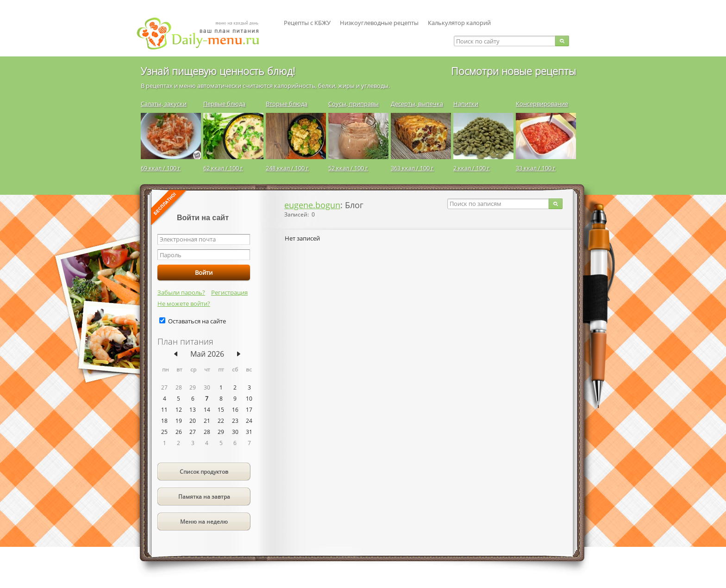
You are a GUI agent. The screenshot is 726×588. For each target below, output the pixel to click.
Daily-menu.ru (204, 34)
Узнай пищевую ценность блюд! (218, 71)
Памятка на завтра (204, 497)
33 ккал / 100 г (536, 168)
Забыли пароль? (181, 292)
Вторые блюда (287, 104)
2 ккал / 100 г (472, 168)
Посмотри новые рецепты (513, 71)
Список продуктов (204, 472)
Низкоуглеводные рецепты (379, 23)
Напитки (466, 104)
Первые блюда (224, 104)
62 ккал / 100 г (223, 168)
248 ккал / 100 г (287, 168)
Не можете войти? (184, 303)
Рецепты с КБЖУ (307, 23)
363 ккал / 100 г (412, 168)
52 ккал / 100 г (348, 168)
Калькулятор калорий (459, 23)
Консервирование (542, 104)
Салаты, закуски (164, 104)
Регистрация (229, 292)
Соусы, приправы (354, 104)
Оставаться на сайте (197, 321)
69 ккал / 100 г (161, 168)
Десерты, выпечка (417, 104)
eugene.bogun (312, 205)
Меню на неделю (204, 522)
